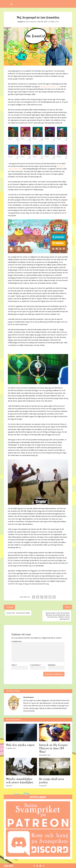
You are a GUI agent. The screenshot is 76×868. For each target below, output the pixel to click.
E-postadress (36, 665)
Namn (14, 665)
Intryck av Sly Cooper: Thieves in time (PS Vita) (53, 748)
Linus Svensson (31, 22)
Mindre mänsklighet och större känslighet (19, 781)
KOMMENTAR (16, 641)
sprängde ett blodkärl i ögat (50, 86)
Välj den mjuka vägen (20, 745)
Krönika (52, 22)
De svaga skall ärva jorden (52, 781)
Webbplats (52, 665)
